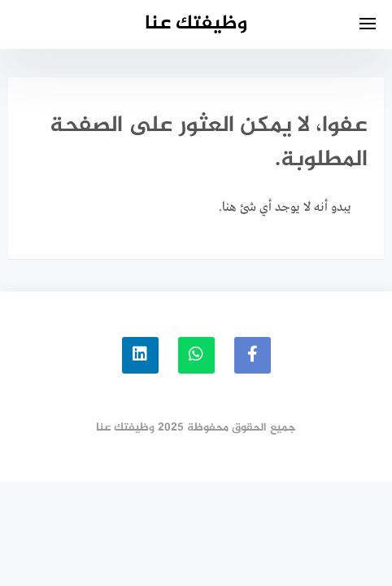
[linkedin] (140, 355)
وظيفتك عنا (196, 24)
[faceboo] (253, 355)
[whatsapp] (196, 355)
